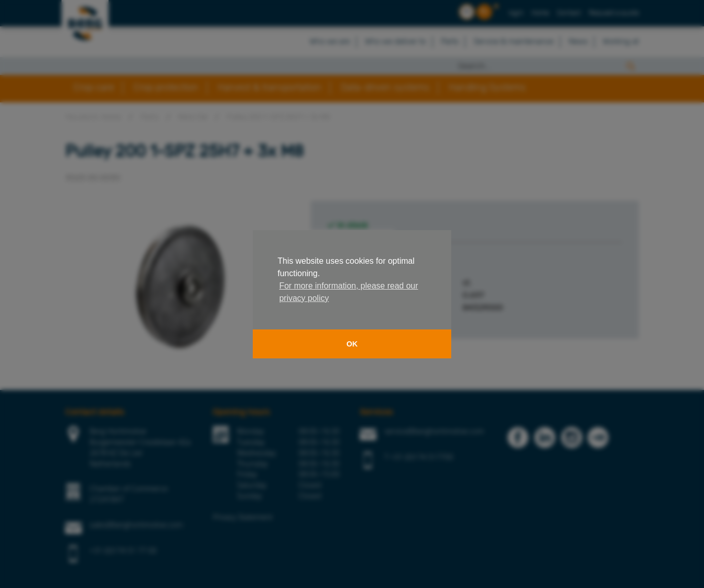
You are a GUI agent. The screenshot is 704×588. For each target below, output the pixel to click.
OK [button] (352, 344)
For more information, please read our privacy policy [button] (349, 292)
